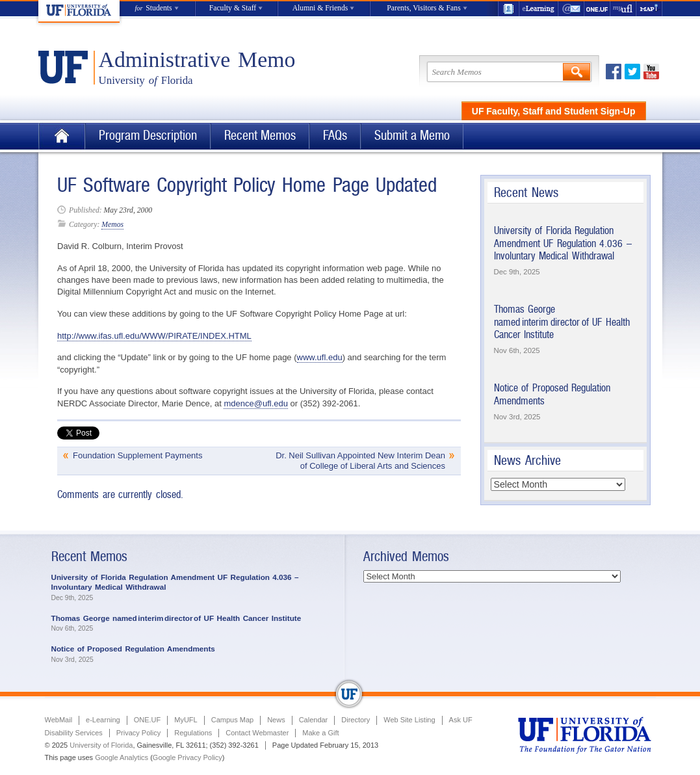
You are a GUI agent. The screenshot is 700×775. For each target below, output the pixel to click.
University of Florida (101, 745)
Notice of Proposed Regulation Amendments (133, 649)
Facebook (614, 72)
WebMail (571, 9)
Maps (649, 9)
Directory (356, 720)
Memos (112, 225)
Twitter (632, 72)
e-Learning (539, 9)
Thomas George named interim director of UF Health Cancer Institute (562, 322)
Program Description (148, 136)
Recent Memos (260, 136)
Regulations (193, 733)
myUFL (623, 9)
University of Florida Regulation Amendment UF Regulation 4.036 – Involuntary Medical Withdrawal (563, 243)
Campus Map (232, 720)
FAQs (335, 136)
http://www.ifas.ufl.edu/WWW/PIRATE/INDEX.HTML (154, 336)
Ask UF (461, 720)
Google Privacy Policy (188, 757)
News (276, 720)
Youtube (651, 72)
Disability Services (74, 733)
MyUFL (186, 720)
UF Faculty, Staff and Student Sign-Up (554, 111)
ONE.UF (597, 9)
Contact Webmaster (257, 733)
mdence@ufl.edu (255, 403)
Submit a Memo (412, 136)
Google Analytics (122, 757)
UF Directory (508, 9)
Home (62, 136)
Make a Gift (320, 733)
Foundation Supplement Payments (137, 455)
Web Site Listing (409, 720)
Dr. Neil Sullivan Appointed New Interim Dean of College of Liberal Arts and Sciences (360, 461)
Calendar (314, 720)
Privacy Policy (138, 733)
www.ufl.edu (320, 357)
